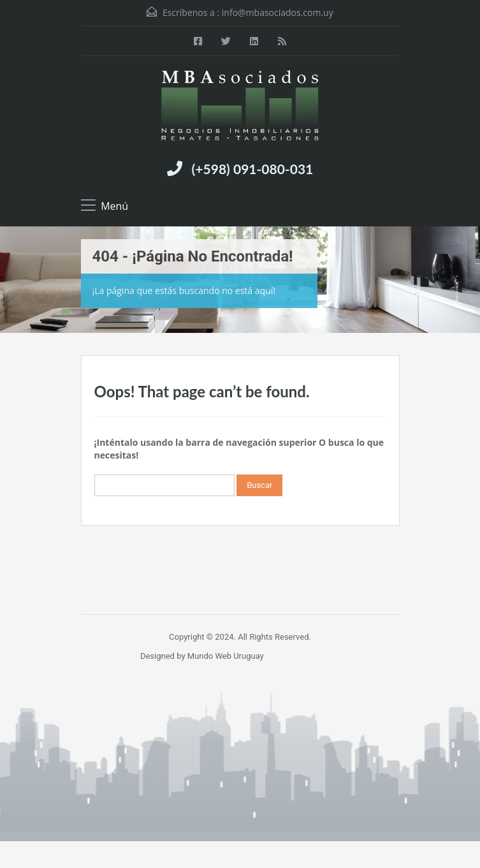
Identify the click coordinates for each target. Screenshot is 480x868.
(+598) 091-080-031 (253, 169)
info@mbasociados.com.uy (278, 12)
